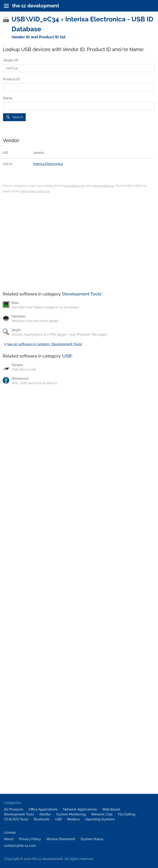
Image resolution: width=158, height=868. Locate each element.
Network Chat (102, 814)
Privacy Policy (30, 839)
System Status (92, 839)
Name (8, 98)
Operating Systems (100, 819)
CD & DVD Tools (16, 819)
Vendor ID (11, 60)
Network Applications (80, 809)
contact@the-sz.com (20, 846)
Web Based (111, 809)
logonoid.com (74, 186)
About (9, 839)
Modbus (73, 819)
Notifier (45, 814)
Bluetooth (42, 819)
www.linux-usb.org (35, 191)
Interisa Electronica (48, 164)
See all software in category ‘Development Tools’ (42, 344)
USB (67, 356)
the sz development (36, 6)
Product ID (11, 79)
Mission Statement (61, 839)
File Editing (127, 814)
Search (14, 117)
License (10, 832)
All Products (14, 809)
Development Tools (82, 294)
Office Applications (43, 809)
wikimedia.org (103, 186)
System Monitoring (71, 814)
